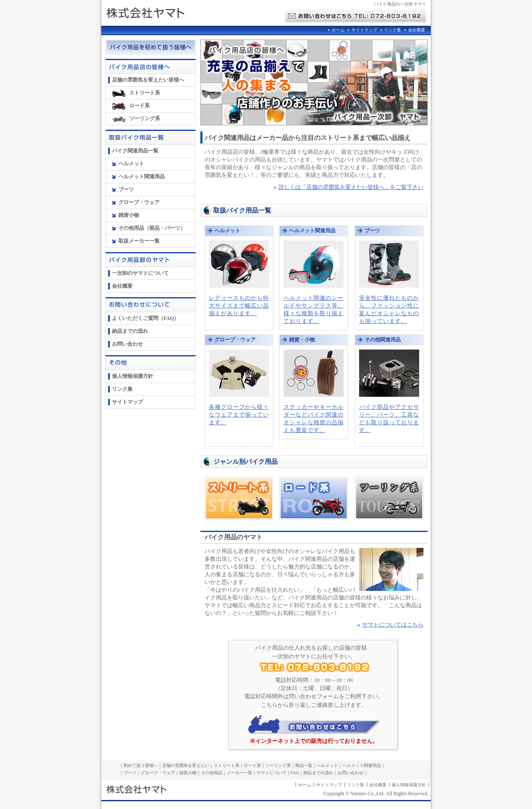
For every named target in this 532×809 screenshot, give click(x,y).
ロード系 (139, 106)
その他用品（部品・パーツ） (152, 228)
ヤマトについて (272, 773)
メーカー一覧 (239, 773)
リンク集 (393, 30)
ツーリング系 (145, 119)
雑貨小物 (129, 215)
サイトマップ (364, 30)
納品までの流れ (130, 331)
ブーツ (126, 189)
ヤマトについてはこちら (393, 625)
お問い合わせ (127, 344)
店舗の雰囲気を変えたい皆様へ (148, 80)
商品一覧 (304, 765)
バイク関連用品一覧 (135, 151)
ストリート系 (145, 93)
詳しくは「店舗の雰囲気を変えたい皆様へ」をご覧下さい (351, 187)
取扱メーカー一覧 (139, 241)
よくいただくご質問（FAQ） (145, 318)
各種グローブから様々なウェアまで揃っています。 (239, 415)
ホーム (338, 30)
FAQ (295, 773)
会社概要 (417, 30)
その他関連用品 (383, 340)
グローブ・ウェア (139, 202)
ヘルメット (131, 164)
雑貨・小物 (302, 340)
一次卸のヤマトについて (140, 273)
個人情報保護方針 (133, 376)
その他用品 (212, 773)
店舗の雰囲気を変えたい (186, 765)
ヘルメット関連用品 (142, 176)
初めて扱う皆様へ (141, 765)
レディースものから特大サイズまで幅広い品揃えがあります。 (239, 306)
